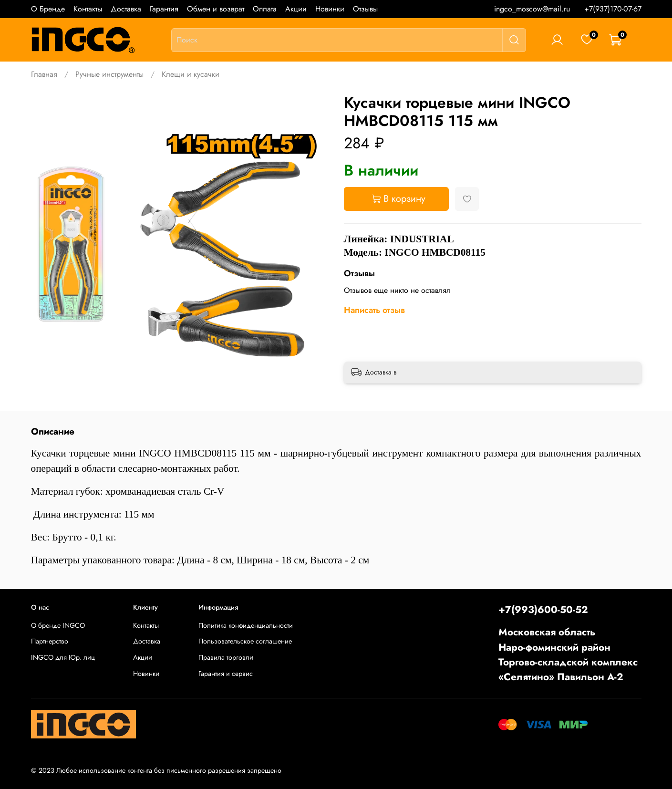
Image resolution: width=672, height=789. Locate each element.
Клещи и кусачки (191, 74)
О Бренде (48, 9)
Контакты (88, 9)
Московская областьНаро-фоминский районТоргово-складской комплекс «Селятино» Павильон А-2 (568, 654)
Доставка (126, 9)
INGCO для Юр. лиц (63, 657)
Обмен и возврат (216, 9)
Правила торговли (226, 657)
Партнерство (50, 641)
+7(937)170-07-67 (613, 9)
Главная (44, 74)
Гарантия (164, 9)
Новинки (330, 9)
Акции (296, 9)
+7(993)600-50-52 (543, 610)
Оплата (265, 9)
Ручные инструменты (109, 74)
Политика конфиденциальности (246, 625)
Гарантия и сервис (226, 674)
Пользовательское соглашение (245, 641)
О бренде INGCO (58, 625)
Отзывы (365, 9)
